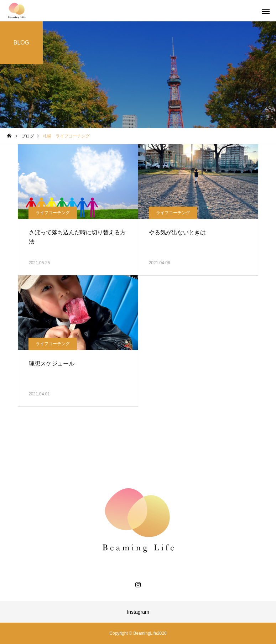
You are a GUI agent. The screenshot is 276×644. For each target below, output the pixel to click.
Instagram (138, 612)
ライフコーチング (53, 213)
